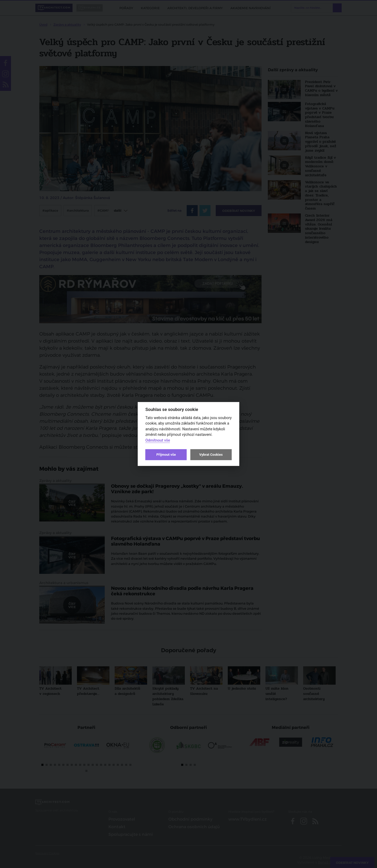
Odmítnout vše (158, 440)
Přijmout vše (166, 455)
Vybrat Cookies (211, 455)
